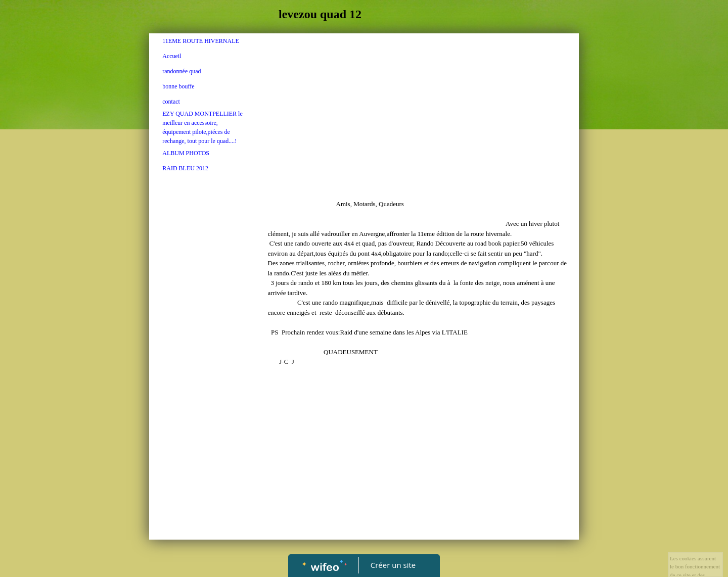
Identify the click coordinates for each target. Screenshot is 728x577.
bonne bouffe (178, 86)
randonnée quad (181, 71)
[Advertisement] (203, 383)
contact (171, 102)
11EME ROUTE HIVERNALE (201, 41)
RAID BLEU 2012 (185, 168)
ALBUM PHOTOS (186, 153)
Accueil (172, 56)
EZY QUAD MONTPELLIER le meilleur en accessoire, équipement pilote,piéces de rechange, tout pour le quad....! (202, 127)
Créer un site (393, 565)
